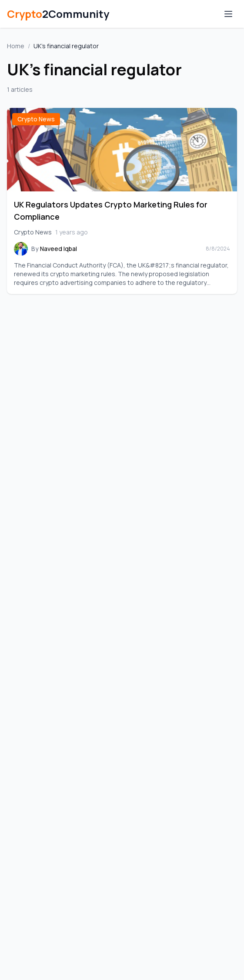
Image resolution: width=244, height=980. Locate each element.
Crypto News (36, 119)
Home (16, 46)
